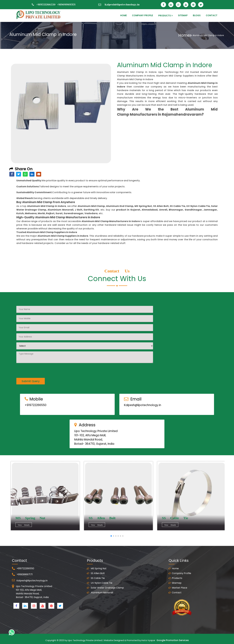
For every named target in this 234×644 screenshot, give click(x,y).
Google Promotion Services (173, 640)
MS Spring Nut (97, 571)
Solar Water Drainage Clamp (105, 590)
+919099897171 (66, 5)
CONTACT (212, 15)
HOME (123, 15)
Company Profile (143, 15)
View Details (24, 525)
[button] (111, 536)
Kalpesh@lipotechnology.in (122, 5)
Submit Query (31, 379)
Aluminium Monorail (100, 595)
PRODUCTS (165, 16)
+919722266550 (46, 5)
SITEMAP (183, 15)
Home (185, 35)
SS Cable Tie (96, 580)
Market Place (178, 590)
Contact (175, 595)
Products (175, 580)
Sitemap (175, 585)
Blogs (197, 15)
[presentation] (39, 367)
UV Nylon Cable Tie (100, 585)
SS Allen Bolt (96, 576)
